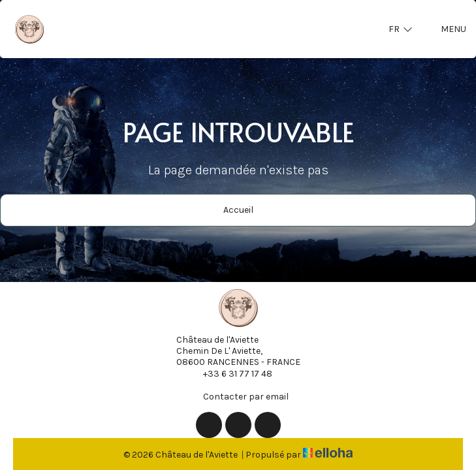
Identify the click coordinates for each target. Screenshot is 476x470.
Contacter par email (238, 396)
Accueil (238, 210)
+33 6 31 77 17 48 (230, 373)
